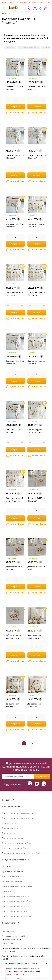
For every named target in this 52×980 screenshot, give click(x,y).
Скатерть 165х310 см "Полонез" (15, 362)
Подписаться (42, 776)
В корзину (15, 107)
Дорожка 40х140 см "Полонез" (36, 568)
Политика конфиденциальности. (17, 974)
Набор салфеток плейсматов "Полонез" (13, 637)
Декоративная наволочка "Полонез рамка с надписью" (14, 705)
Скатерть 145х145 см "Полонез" (37, 157)
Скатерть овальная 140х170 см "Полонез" (36, 225)
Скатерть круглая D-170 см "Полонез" (15, 499)
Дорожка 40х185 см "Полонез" (14, 568)
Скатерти (10, 47)
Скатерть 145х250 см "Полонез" (15, 88)
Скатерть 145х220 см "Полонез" (37, 88)
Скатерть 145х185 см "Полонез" (15, 157)
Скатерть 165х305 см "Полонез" (15, 431)
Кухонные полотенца (29, 47)
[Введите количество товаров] (15, 100)
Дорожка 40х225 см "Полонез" (36, 499)
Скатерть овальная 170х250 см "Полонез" (36, 363)
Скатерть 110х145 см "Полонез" (15, 225)
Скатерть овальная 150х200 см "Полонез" (14, 294)
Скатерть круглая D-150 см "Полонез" (37, 431)
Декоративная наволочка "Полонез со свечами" (34, 637)
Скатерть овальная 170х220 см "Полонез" (36, 294)
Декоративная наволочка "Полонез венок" (35, 705)
